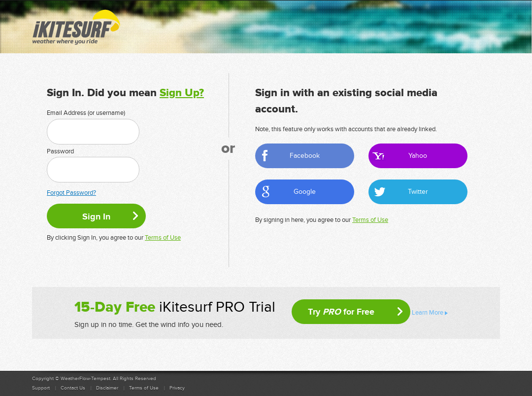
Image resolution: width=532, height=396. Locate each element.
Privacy (177, 388)
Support (41, 388)
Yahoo (418, 156)
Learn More (428, 313)
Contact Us (73, 388)
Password (60, 151)
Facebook (305, 156)
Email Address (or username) (86, 113)
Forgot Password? (71, 193)
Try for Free (341, 312)
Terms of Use (163, 238)
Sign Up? (182, 93)
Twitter (418, 192)
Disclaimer (107, 388)
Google (305, 192)
